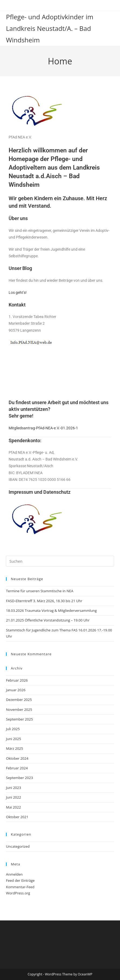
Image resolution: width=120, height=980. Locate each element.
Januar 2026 (16, 690)
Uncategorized (18, 846)
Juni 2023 (13, 788)
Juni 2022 (13, 797)
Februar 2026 (17, 680)
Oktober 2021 (17, 817)
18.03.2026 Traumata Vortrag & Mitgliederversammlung (51, 610)
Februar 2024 (17, 768)
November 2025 (19, 710)
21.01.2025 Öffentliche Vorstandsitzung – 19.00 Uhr (48, 620)
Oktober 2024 (17, 758)
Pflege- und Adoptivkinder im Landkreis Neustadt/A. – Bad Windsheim (50, 28)
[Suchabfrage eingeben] (60, 561)
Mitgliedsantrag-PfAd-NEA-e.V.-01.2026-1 (43, 428)
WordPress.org (18, 893)
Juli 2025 (13, 729)
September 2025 (19, 719)
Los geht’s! (18, 292)
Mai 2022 (13, 807)
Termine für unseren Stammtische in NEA (40, 591)
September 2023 (19, 778)
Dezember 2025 (19, 700)
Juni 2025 (13, 739)
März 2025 (14, 748)
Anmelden (14, 874)
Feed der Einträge (20, 880)
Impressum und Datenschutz (40, 492)
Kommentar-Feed (20, 887)
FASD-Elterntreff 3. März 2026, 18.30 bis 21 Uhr (44, 601)
